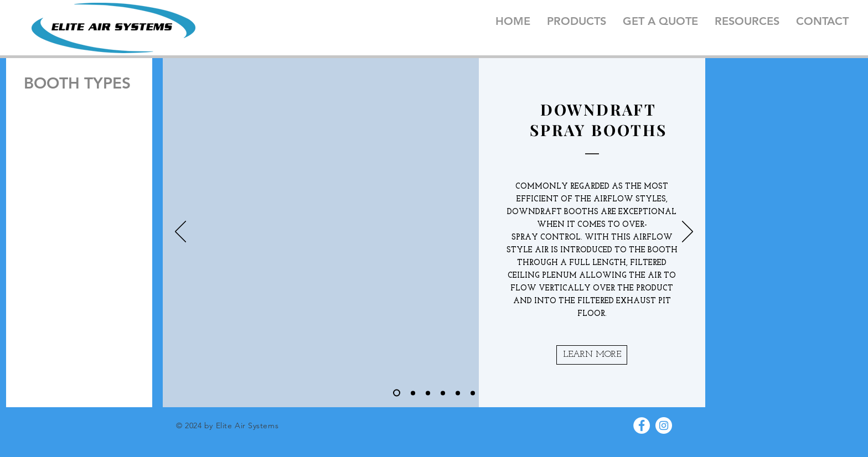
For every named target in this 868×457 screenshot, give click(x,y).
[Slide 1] (397, 393)
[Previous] (180, 232)
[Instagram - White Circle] (664, 425)
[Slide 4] (443, 393)
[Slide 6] (473, 393)
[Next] (688, 232)
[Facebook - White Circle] (642, 425)
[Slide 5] (458, 393)
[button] (592, 355)
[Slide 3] (428, 393)
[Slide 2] (413, 393)
